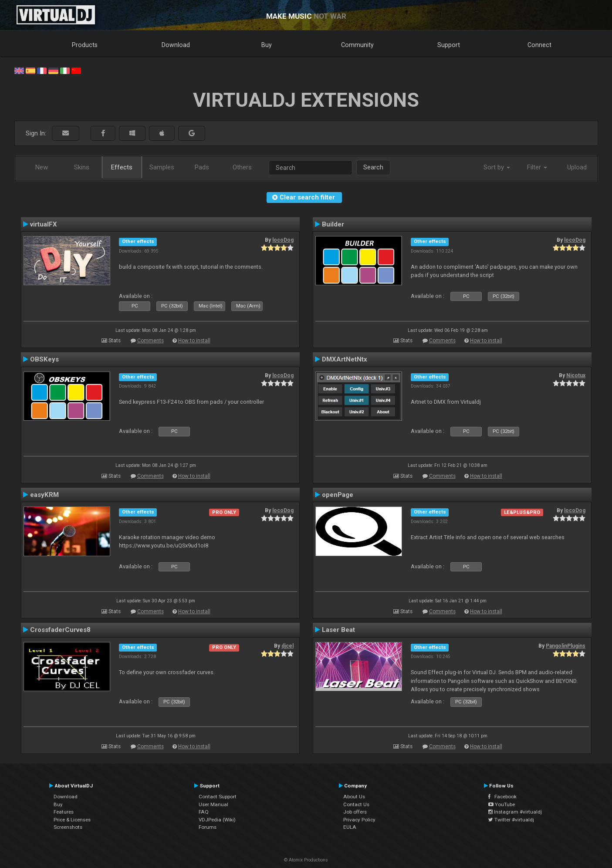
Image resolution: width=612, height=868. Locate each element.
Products (85, 45)
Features (64, 812)
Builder (333, 224)
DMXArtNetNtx (345, 359)
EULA (350, 827)
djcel (287, 646)
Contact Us (356, 804)
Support (449, 45)
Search (373, 167)
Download (176, 45)
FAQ (204, 812)
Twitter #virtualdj (511, 820)
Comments (150, 341)
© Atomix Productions (306, 860)
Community (357, 45)
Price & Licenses (72, 820)
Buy (267, 45)
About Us (354, 797)
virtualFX (44, 224)
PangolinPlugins (566, 646)
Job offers (355, 812)
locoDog (283, 240)
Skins (82, 167)
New (42, 167)
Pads (202, 167)
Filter (537, 167)
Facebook (502, 797)
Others (242, 167)
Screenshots (68, 827)
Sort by (497, 167)
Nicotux (576, 375)
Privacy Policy (359, 820)
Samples (162, 167)
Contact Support (218, 797)
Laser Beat (338, 630)
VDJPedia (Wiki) (217, 820)
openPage (338, 495)
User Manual (213, 804)
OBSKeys (44, 359)
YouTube (502, 804)
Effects (122, 167)
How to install (194, 341)
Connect (539, 45)
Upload (577, 167)
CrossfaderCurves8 (60, 630)
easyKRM (44, 495)
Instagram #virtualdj (515, 812)
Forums (208, 827)
